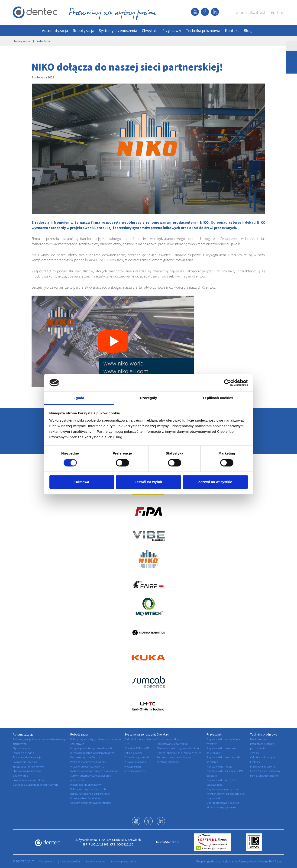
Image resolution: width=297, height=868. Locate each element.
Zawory (255, 753)
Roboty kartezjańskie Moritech (88, 789)
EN (282, 13)
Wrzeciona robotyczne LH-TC (87, 766)
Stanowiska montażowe (27, 771)
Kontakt (232, 31)
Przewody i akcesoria (263, 766)
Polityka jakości (71, 861)
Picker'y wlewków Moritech (86, 798)
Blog (248, 31)
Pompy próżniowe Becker (265, 776)
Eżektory (255, 762)
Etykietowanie (21, 748)
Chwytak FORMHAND (137, 748)
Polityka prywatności (123, 861)
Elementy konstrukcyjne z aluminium (179, 748)
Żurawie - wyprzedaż (137, 757)
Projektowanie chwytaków (28, 780)
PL (273, 13)
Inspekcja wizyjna (23, 753)
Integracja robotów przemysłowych (91, 748)
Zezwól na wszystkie (215, 482)
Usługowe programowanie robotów (91, 803)
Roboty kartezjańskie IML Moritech (90, 794)
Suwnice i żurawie (135, 771)
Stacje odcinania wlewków (29, 766)
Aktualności (257, 13)
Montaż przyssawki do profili (223, 803)
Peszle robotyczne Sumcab (86, 757)
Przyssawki (172, 31)
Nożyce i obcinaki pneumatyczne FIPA (179, 753)
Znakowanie (20, 776)
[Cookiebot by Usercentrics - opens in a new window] (228, 383)
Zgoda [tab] (79, 398)
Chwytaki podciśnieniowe (265, 771)
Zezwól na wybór (148, 482)
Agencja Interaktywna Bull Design (261, 861)
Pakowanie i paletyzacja (27, 757)
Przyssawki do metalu (220, 766)
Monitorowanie (259, 739)
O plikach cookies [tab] (218, 398)
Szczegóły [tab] (148, 398)
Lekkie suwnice (133, 753)
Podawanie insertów (25, 762)
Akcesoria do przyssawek (221, 807)
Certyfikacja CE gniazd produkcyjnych (35, 785)
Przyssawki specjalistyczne (223, 789)
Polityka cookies (95, 861)
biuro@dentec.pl (168, 842)
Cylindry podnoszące (262, 757)
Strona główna (21, 41)
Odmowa (82, 482)
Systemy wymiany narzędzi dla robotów (94, 771)
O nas (239, 13)
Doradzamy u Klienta (169, 739)
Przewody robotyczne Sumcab (88, 762)
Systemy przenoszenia (118, 31)
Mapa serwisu (47, 861)
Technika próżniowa (203, 31)
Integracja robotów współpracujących (92, 753)
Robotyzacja (83, 31)
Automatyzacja (55, 31)
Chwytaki (150, 31)
